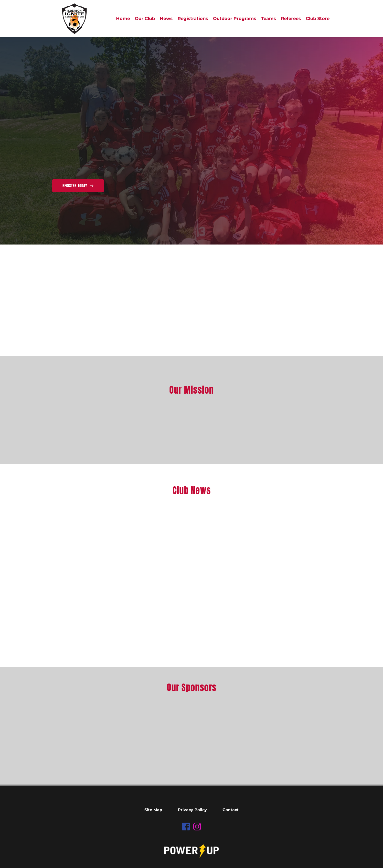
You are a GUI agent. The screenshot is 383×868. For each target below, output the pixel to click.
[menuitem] (123, 19)
